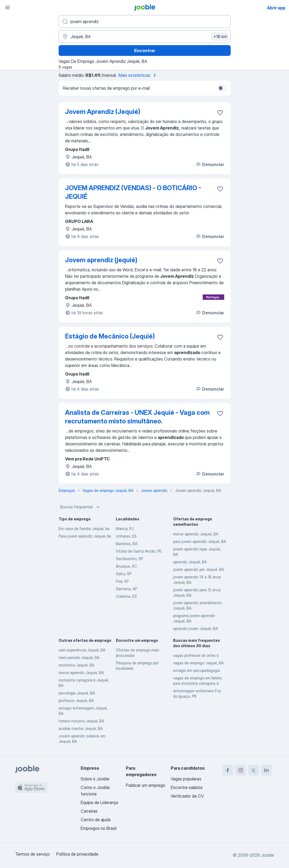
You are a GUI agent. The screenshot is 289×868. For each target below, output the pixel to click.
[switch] (222, 88)
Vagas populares (186, 779)
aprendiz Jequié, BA (190, 562)
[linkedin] (266, 770)
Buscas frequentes (80, 507)
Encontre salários (187, 787)
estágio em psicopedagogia (197, 670)
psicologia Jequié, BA (77, 693)
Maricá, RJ (125, 529)
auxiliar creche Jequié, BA (81, 728)
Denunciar (210, 164)
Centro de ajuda (96, 820)
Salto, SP (124, 574)
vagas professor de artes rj (196, 655)
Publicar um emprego (146, 785)
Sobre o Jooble (95, 779)
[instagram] (241, 770)
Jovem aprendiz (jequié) (101, 260)
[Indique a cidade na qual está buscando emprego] (145, 37)
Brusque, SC (126, 566)
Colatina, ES (126, 596)
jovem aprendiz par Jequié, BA (199, 569)
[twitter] (254, 770)
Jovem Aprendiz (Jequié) (103, 112)
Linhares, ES (126, 536)
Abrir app (276, 8)
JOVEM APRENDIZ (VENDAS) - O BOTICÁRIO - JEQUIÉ (133, 192)
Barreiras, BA (127, 544)
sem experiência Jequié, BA (82, 650)
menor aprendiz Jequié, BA (196, 534)
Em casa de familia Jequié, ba (84, 529)
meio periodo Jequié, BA (79, 658)
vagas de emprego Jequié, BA (198, 663)
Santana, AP (126, 589)
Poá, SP (122, 581)
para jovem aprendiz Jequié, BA (200, 541)
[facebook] (228, 770)
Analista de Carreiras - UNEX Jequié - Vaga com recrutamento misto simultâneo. (137, 417)
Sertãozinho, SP (129, 559)
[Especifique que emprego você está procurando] (145, 21)
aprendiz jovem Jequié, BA (195, 629)
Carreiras (89, 811)
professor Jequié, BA (76, 700)
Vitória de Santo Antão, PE (139, 551)
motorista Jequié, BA (76, 665)
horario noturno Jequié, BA (81, 721)
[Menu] (8, 8)
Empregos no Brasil (99, 828)
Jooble (267, 855)
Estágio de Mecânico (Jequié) (110, 336)
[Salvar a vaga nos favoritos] (220, 113)
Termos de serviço (32, 854)
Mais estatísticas (138, 75)
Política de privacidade (77, 854)
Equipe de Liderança (99, 802)
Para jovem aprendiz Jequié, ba (85, 536)
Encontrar (145, 51)
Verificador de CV (187, 796)
